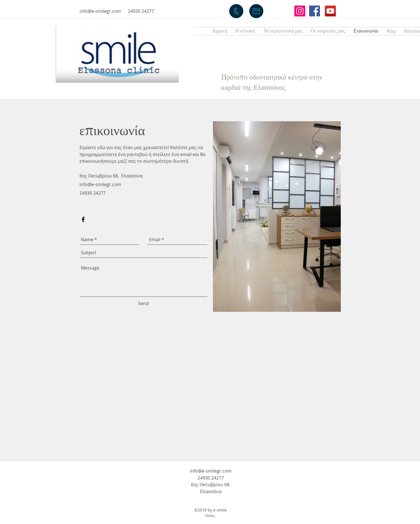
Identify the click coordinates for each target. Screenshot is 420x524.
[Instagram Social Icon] (300, 11)
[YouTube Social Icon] (330, 11)
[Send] (143, 304)
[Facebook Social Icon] (315, 11)
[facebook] (83, 219)
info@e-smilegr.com (100, 11)
